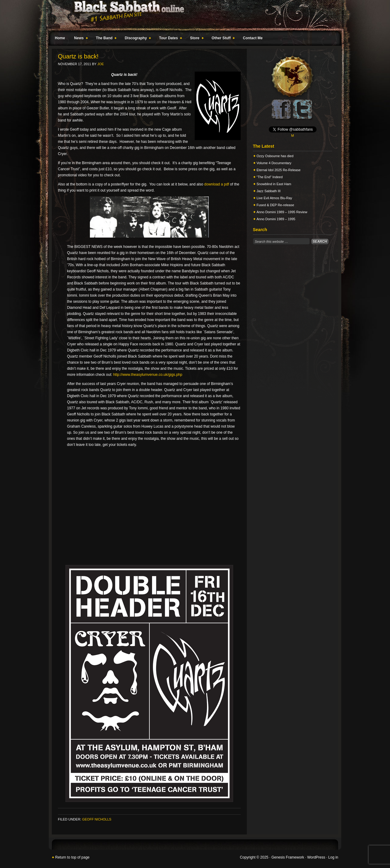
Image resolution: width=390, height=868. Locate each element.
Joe (100, 64)
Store (196, 39)
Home (60, 38)
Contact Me (253, 38)
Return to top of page (72, 857)
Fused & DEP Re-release (275, 205)
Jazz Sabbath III (269, 191)
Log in (333, 857)
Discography (136, 39)
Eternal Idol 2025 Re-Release (278, 170)
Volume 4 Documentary (274, 163)
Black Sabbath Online (192, 15)
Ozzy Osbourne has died (275, 156)
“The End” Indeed (270, 177)
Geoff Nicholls (97, 819)
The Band (105, 39)
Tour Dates (169, 39)
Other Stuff (222, 39)
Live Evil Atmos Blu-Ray (274, 198)
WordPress (316, 857)
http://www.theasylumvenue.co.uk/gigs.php (148, 375)
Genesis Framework (288, 857)
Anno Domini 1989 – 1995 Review (282, 212)
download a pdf (216, 184)
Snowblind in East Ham (274, 184)
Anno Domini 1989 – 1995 (276, 219)
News (80, 39)
